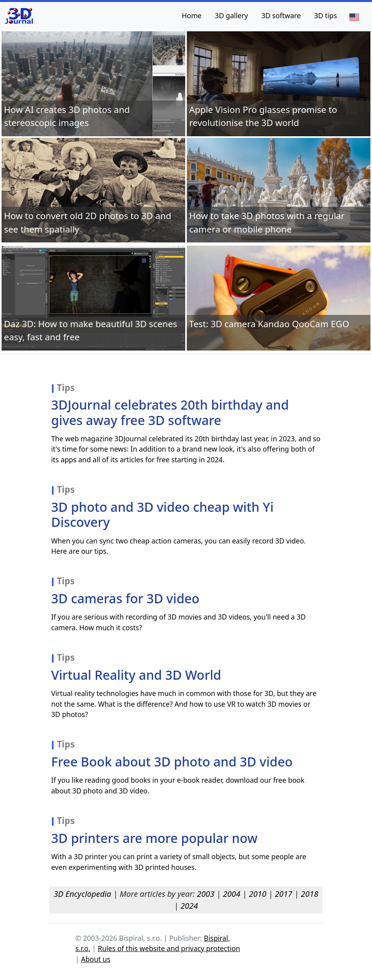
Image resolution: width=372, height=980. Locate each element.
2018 (310, 894)
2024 (189, 906)
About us (96, 959)
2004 (232, 894)
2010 (257, 894)
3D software (281, 15)
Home (192, 15)
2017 (284, 894)
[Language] (354, 17)
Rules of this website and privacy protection (169, 948)
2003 (205, 894)
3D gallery (231, 15)
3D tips (326, 15)
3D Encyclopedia (82, 894)
